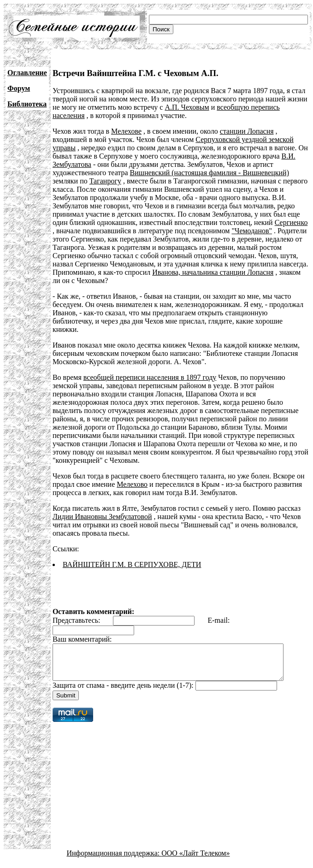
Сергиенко (291, 222)
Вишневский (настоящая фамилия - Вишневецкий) (210, 173)
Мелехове (126, 131)
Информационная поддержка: (114, 852)
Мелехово (132, 476)
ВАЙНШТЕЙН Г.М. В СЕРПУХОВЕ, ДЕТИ (132, 556)
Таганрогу (105, 181)
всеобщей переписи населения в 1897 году (150, 369)
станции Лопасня (247, 131)
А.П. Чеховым (187, 107)
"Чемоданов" (252, 231)
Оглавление (27, 73)
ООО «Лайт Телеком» (195, 852)
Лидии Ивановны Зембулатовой (102, 508)
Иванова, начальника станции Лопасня (213, 272)
